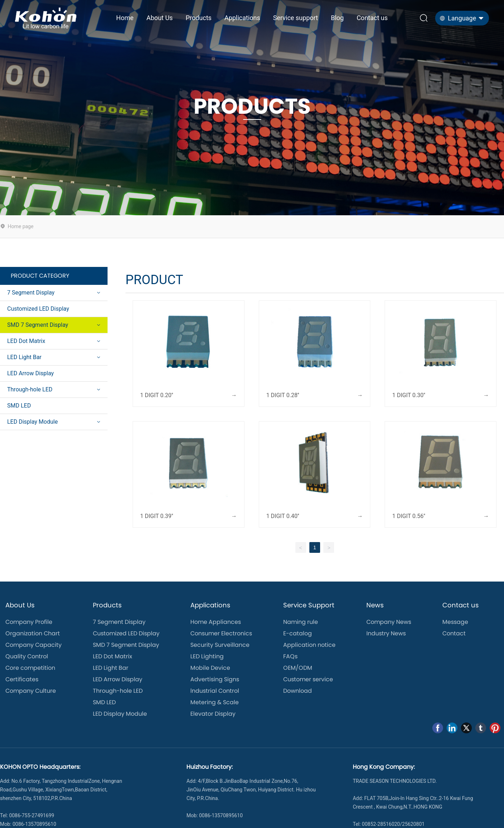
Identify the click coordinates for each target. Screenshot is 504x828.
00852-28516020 (381, 824)
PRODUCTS (252, 107)
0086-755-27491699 (32, 815)
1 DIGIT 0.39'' (157, 516)
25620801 (413, 824)
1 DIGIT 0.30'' (409, 395)
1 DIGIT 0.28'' (283, 395)
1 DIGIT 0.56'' (409, 516)
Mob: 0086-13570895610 (28, 824)
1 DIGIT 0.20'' (157, 395)
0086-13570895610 (221, 815)
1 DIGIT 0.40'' (283, 516)
